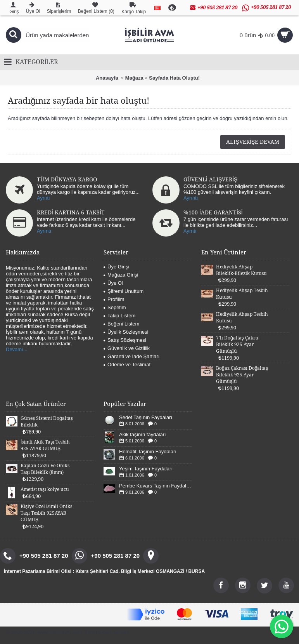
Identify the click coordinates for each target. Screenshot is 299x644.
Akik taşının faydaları (143, 434)
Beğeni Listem (121, 324)
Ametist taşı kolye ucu (45, 489)
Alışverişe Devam (253, 142)
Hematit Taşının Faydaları (148, 452)
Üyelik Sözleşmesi (126, 332)
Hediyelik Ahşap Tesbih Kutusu (242, 294)
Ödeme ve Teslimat (127, 365)
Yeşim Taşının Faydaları (146, 469)
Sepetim (115, 307)
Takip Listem (119, 316)
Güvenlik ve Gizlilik (127, 348)
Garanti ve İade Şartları (131, 356)
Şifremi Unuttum (124, 291)
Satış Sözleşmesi (125, 340)
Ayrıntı (191, 198)
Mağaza (134, 78)
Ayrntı (43, 198)
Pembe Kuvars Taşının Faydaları (155, 486)
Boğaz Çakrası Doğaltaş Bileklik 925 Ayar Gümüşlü (242, 375)
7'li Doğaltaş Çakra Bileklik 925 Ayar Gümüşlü (237, 345)
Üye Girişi (116, 267)
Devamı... (17, 349)
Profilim (114, 299)
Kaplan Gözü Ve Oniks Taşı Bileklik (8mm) (45, 469)
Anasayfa (107, 78)
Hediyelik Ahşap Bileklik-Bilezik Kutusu (241, 270)
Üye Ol (113, 283)
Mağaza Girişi (121, 275)
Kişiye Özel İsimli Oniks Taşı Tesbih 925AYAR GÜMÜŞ (46, 513)
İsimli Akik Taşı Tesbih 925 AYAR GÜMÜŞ (45, 445)
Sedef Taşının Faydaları (146, 417)
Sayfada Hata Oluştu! (174, 78)
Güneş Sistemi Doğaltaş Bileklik (47, 422)
